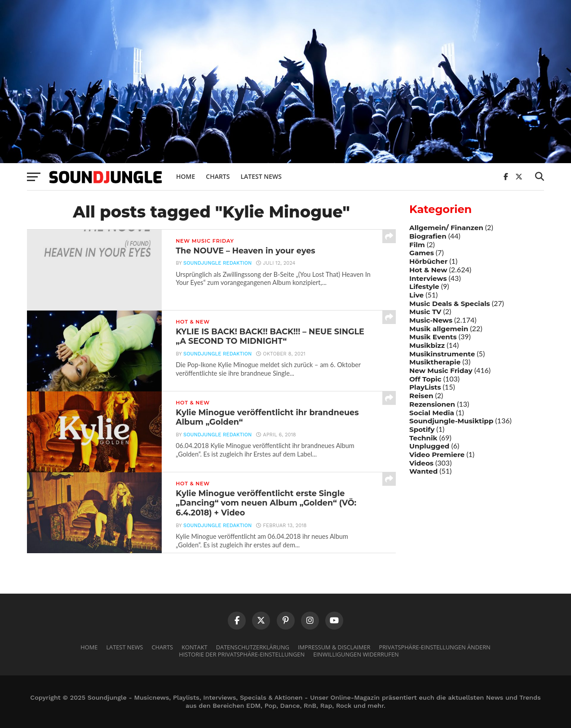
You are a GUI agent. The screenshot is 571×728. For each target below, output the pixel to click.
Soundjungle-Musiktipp (451, 421)
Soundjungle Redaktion (217, 263)
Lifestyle (424, 286)
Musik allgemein (439, 329)
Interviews (428, 278)
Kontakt (194, 647)
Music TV (425, 312)
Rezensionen (432, 404)
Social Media (432, 413)
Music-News (431, 320)
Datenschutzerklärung (253, 647)
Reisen (421, 396)
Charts (218, 176)
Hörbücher (428, 261)
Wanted (423, 471)
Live (416, 295)
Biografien (428, 236)
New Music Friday (441, 371)
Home (186, 176)
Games (422, 253)
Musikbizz (427, 345)
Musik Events (433, 337)
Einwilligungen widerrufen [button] (356, 654)
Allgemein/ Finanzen (446, 228)
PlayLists (425, 387)
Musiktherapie (435, 362)
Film (417, 245)
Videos (421, 463)
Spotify (422, 429)
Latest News (261, 176)
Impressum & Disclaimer (334, 647)
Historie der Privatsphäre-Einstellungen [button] (242, 654)
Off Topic (425, 379)
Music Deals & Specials (450, 304)
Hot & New (428, 270)
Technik (423, 438)
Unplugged (429, 446)
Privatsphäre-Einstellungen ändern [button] (435, 647)
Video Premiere (437, 455)
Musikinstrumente (442, 354)
